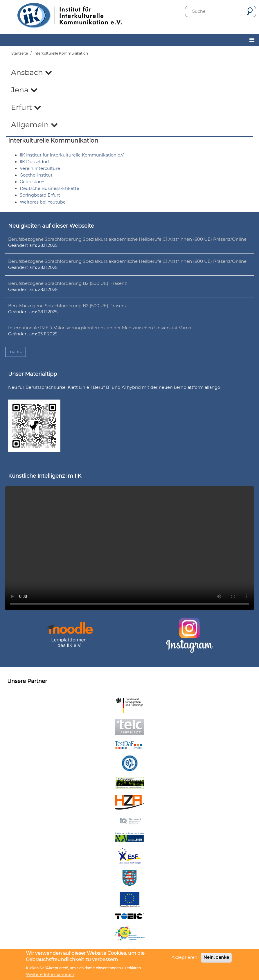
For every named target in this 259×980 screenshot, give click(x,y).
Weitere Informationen (50, 974)
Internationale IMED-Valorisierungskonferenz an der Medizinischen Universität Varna (100, 328)
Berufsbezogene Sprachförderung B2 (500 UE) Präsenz (68, 283)
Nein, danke (216, 957)
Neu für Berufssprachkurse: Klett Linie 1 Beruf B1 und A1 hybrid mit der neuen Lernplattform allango (114, 387)
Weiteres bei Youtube (43, 202)
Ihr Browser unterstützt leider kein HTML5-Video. (129, 548)
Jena (24, 90)
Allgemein (35, 125)
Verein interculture (40, 168)
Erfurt (26, 107)
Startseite (20, 53)
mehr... (16, 352)
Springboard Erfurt (40, 195)
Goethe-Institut (36, 175)
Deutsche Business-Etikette (50, 188)
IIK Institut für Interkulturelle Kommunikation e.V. (72, 155)
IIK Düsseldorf (34, 162)
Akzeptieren (185, 957)
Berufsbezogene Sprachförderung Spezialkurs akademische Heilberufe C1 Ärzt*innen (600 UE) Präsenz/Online (127, 239)
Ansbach (32, 72)
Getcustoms (33, 182)
